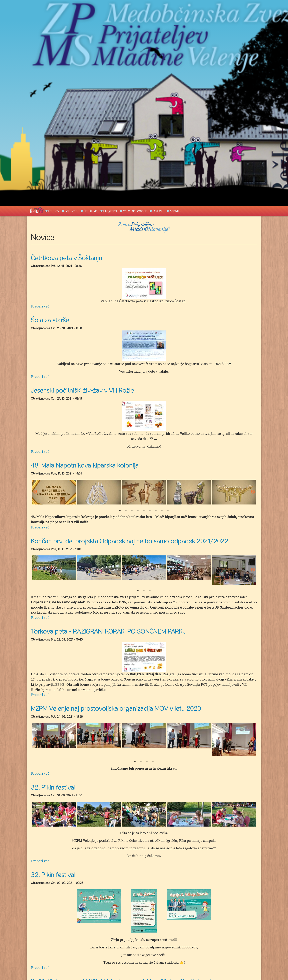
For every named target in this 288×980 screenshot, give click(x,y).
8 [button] (162, 510)
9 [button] (168, 510)
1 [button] (120, 510)
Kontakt (175, 211)
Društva (158, 211)
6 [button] (150, 510)
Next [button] (253, 492)
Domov (54, 211)
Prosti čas (90, 211)
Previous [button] (35, 492)
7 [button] (156, 510)
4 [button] (138, 510)
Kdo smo (71, 211)
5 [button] (144, 510)
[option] (144, 284)
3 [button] (132, 510)
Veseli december (135, 211)
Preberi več (40, 306)
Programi (110, 211)
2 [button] (126, 510)
